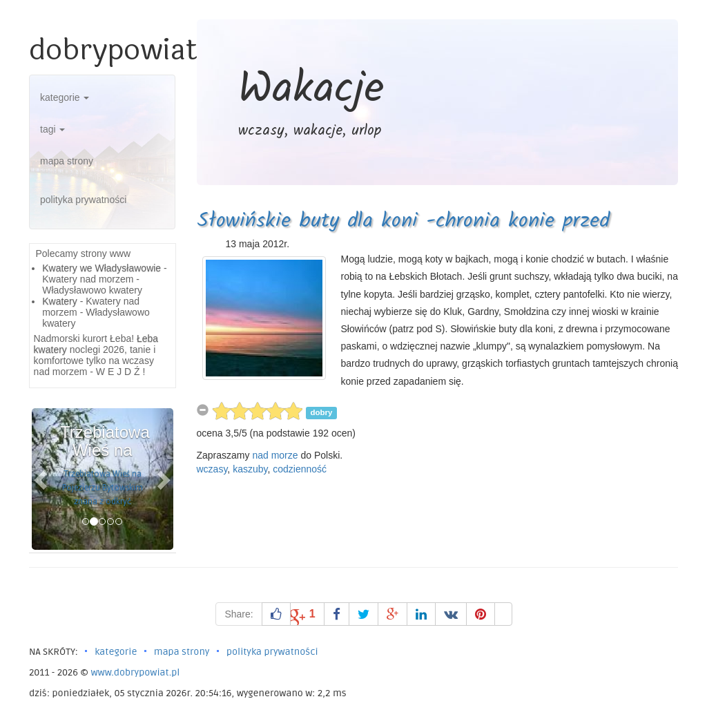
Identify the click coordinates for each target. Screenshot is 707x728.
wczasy (212, 469)
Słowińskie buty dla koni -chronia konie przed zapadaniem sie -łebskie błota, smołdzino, (403, 237)
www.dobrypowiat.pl (135, 672)
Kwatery (60, 301)
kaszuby (250, 469)
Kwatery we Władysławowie (101, 268)
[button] (42, 479)
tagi (52, 129)
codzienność (300, 469)
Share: (239, 614)
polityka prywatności (83, 200)
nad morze (275, 455)
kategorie (65, 97)
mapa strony (67, 161)
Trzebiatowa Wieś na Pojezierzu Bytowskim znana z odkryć (103, 488)
